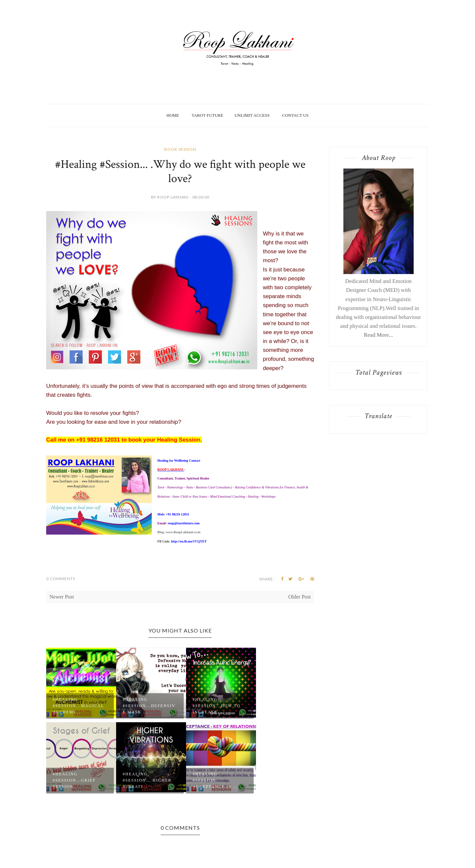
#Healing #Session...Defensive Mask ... (149, 706)
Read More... (379, 335)
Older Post (300, 597)
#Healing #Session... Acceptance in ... (216, 780)
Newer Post (62, 597)
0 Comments (61, 579)
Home (173, 115)
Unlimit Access (252, 115)
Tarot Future (207, 115)
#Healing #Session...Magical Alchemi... (79, 706)
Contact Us (295, 115)
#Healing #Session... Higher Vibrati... (147, 780)
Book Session (180, 149)
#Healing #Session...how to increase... (217, 706)
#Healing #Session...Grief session (74, 780)
